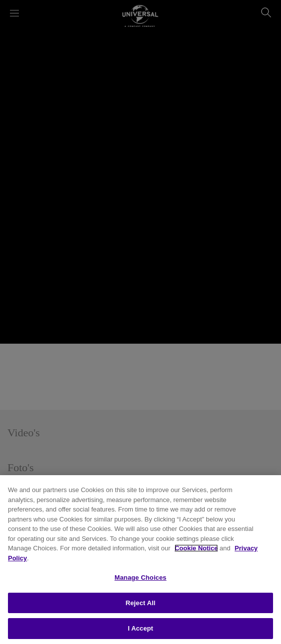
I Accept (140, 628)
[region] (140, 560)
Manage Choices (140, 578)
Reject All (140, 603)
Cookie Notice (196, 548)
